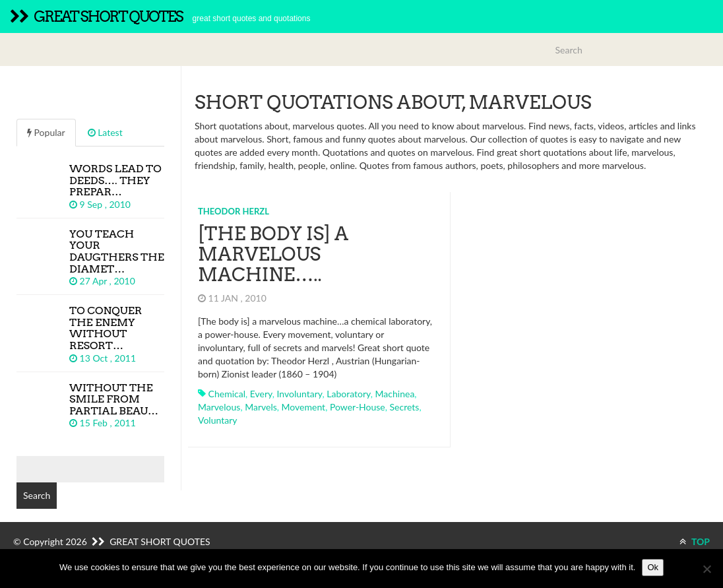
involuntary (300, 394)
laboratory (349, 394)
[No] (707, 569)
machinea (395, 394)
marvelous (219, 407)
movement (304, 407)
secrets (405, 407)
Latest (105, 132)
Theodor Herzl (234, 211)
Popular (46, 132)
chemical (227, 394)
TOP (695, 541)
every (261, 394)
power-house (358, 407)
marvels (261, 407)
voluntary (217, 420)
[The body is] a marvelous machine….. (273, 254)
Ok (653, 567)
